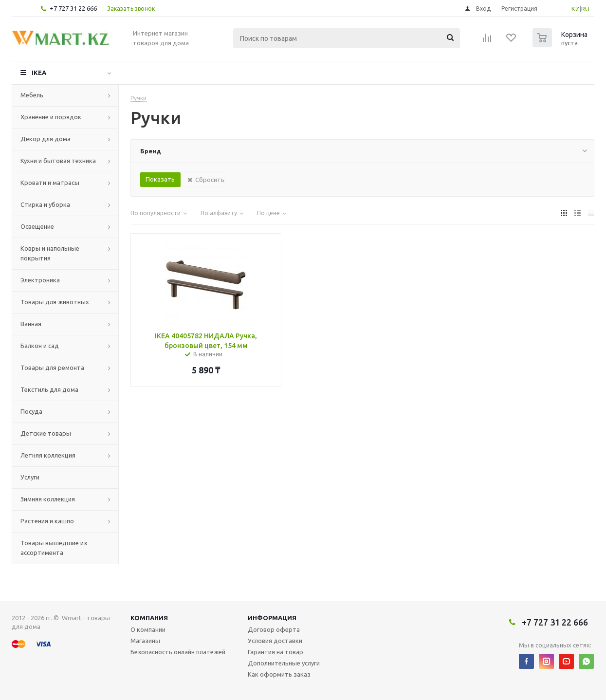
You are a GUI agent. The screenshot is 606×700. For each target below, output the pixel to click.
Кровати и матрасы (50, 183)
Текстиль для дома (49, 389)
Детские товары (46, 433)
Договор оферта (274, 629)
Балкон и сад (40, 346)
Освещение (37, 226)
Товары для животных (55, 302)
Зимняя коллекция (48, 499)
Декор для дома (46, 139)
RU (585, 9)
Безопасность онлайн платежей (178, 652)
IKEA (39, 73)
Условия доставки (275, 641)
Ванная (31, 324)
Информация (272, 618)
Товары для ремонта (52, 368)
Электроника (40, 280)
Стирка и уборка (45, 204)
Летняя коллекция (48, 455)
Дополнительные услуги (284, 663)
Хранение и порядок (51, 117)
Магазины (145, 641)
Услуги (30, 477)
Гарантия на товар (275, 652)
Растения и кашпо (47, 521)
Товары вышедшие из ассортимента (54, 548)
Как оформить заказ (279, 674)
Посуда (31, 411)
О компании (148, 629)
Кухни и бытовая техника (58, 161)
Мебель (32, 95)
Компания (149, 618)
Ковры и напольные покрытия (50, 253)
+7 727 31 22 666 (73, 8)
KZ (576, 9)
